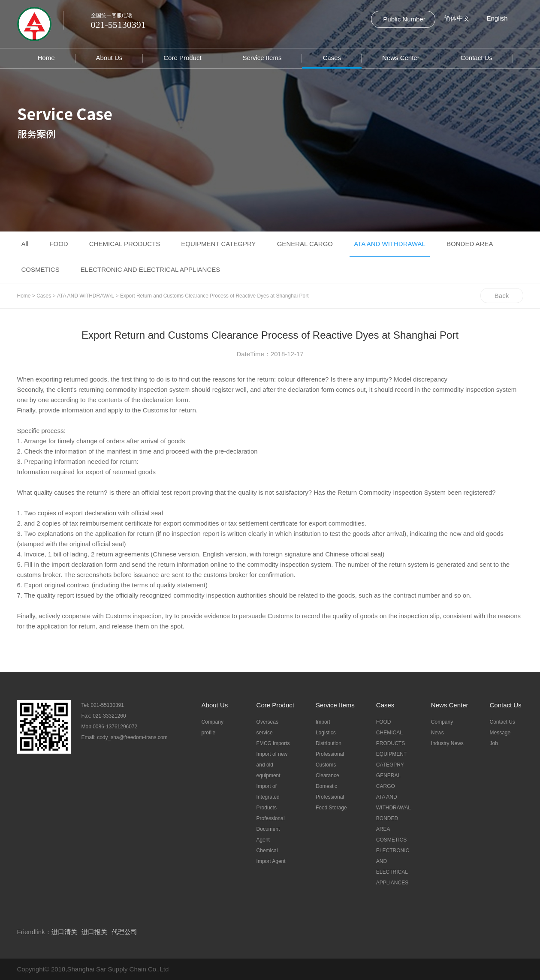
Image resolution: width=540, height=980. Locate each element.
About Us (109, 58)
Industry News (447, 743)
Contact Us (477, 58)
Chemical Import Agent (271, 856)
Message (500, 733)
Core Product (182, 58)
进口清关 (64, 932)
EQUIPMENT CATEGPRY (218, 244)
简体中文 (457, 18)
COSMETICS (41, 269)
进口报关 (94, 932)
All (25, 244)
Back (502, 296)
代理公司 (124, 932)
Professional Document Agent (271, 829)
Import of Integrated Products (268, 797)
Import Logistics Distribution (329, 733)
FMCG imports (273, 743)
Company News (442, 727)
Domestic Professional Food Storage (331, 797)
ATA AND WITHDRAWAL (390, 244)
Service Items (262, 58)
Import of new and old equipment (272, 765)
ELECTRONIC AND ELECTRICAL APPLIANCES (150, 269)
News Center (401, 58)
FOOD (59, 244)
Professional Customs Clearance (330, 765)
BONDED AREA (470, 244)
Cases (332, 58)
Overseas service (267, 727)
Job (494, 743)
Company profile (213, 727)
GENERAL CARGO (305, 244)
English (497, 18)
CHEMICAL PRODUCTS (125, 244)
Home (46, 58)
